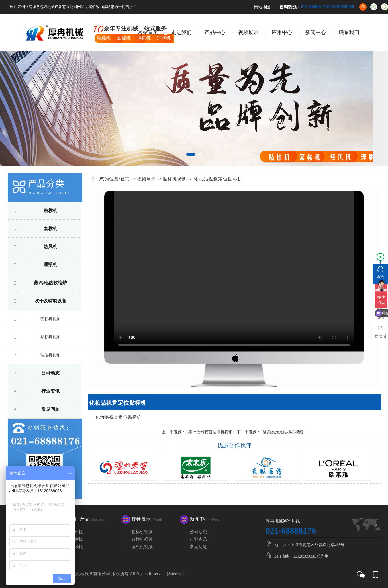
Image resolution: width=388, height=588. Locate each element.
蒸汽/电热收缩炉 (50, 283)
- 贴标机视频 (139, 539)
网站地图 (262, 7)
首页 (125, 179)
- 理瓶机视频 (139, 547)
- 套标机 (74, 539)
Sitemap (175, 574)
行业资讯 (50, 391)
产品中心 (215, 32)
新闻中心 (316, 32)
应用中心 (282, 32)
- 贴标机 (74, 532)
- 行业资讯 (195, 539)
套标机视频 (50, 319)
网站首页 (148, 32)
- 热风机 (74, 547)
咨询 (380, 273)
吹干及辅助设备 (50, 301)
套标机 (50, 228)
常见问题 (50, 409)
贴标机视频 (50, 337)
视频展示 (248, 32)
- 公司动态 (195, 532)
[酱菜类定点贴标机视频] (283, 432)
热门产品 (87, 519)
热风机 (50, 247)
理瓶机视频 (50, 355)
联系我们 (349, 32)
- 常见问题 (195, 547)
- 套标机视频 (139, 532)
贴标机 (50, 210)
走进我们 (181, 32)
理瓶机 (50, 265)
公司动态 (50, 373)
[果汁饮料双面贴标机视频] (210, 432)
